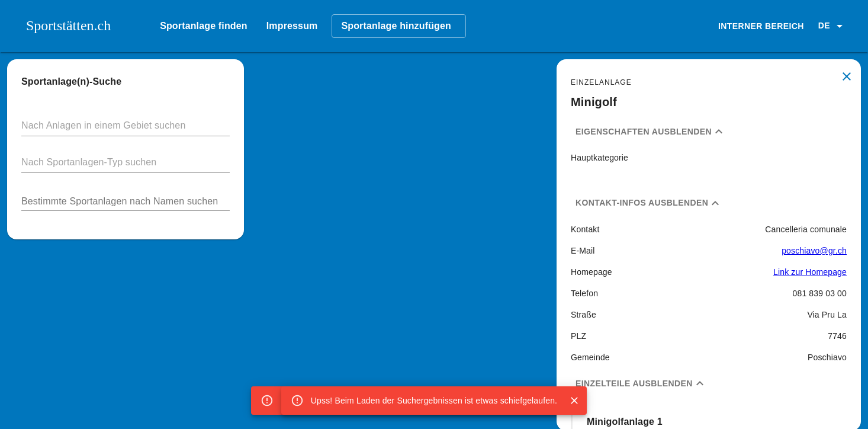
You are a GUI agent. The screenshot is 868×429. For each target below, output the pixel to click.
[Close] (574, 401)
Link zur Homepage (810, 272)
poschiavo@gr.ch (814, 251)
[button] (832, 26)
